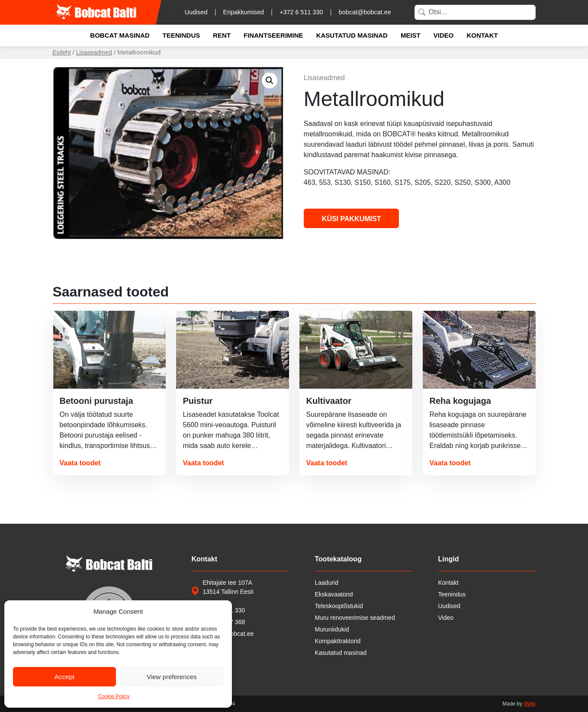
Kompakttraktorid (338, 641)
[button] (270, 81)
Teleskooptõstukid (339, 606)
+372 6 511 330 (301, 12)
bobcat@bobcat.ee (365, 12)
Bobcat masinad (120, 35)
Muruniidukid (332, 629)
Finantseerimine (273, 35)
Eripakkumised (244, 12)
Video (444, 35)
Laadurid (327, 583)
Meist (411, 35)
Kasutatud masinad (352, 35)
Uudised (196, 12)
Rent (222, 35)
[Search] (475, 12)
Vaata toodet (80, 463)
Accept (64, 677)
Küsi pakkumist (352, 219)
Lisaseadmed (94, 52)
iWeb (529, 704)
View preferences (172, 677)
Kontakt (482, 35)
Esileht (62, 52)
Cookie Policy (114, 696)
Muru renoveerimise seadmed (355, 618)
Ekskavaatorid (334, 594)
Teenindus (182, 35)
